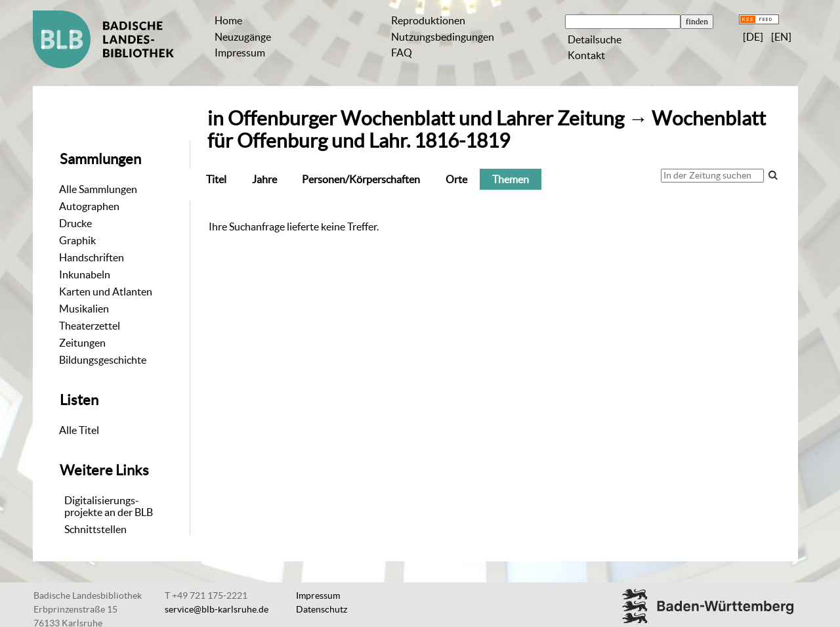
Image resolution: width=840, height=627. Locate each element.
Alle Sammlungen (98, 189)
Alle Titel (79, 430)
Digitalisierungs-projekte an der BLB (109, 506)
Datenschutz (322, 609)
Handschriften (92, 257)
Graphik (77, 240)
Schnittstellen (95, 529)
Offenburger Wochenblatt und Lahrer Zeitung (426, 119)
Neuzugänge (243, 37)
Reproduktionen (428, 20)
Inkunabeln (85, 274)
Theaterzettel (90, 326)
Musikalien (84, 309)
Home (228, 20)
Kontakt (586, 55)
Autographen (89, 206)
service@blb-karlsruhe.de (217, 609)
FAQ (402, 53)
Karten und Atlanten (106, 292)
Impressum (240, 53)
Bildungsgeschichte (103, 360)
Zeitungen (82, 343)
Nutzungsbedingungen (443, 37)
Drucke (75, 223)
